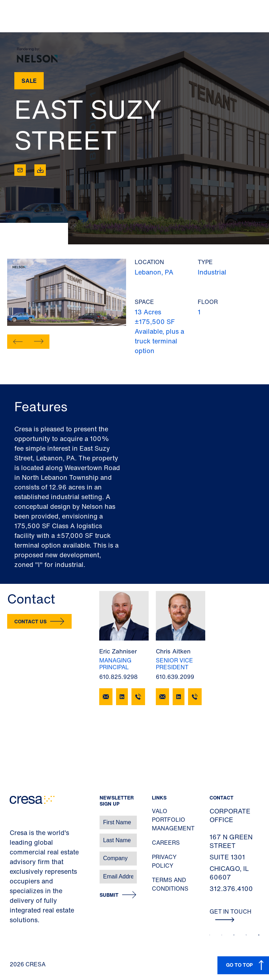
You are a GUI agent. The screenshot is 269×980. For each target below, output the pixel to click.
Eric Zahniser (118, 651)
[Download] (40, 170)
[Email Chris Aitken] (163, 697)
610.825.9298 (118, 677)
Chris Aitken (173, 651)
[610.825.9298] (138, 697)
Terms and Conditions (170, 884)
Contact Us (30, 621)
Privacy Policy (164, 861)
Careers (166, 843)
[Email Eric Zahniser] (106, 697)
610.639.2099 (175, 677)
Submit (109, 895)
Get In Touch (230, 915)
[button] (18, 342)
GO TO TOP (239, 965)
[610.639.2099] (195, 697)
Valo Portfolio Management (173, 820)
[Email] (20, 170)
